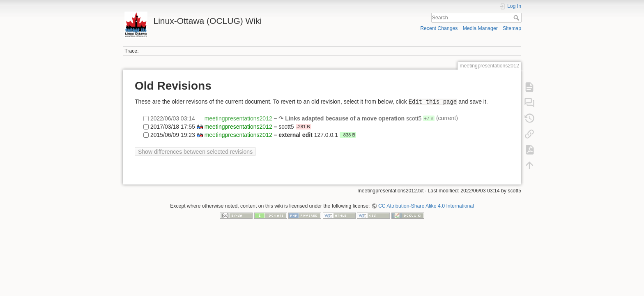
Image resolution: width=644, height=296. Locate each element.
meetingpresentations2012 (238, 118)
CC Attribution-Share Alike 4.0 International (426, 206)
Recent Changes (439, 28)
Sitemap (512, 28)
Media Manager (480, 28)
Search (517, 18)
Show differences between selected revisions (195, 152)
